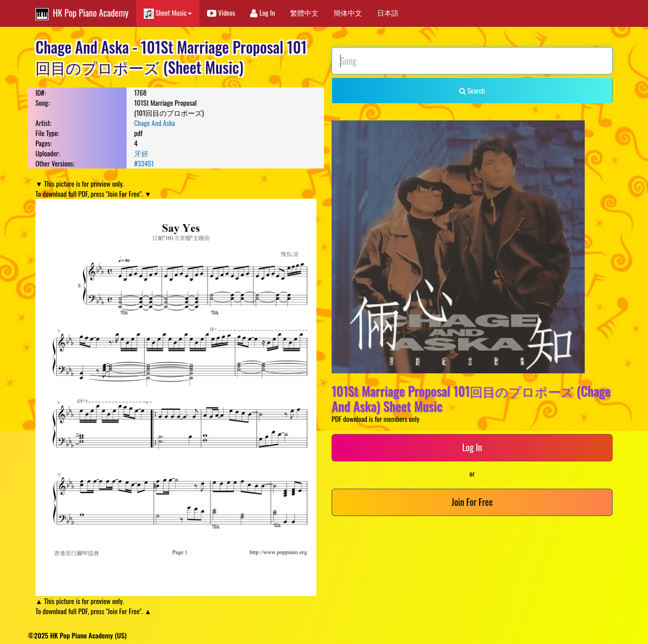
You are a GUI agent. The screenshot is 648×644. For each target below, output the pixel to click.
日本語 (388, 12)
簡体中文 (348, 12)
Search (472, 90)
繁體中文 (304, 12)
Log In (262, 12)
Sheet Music (168, 13)
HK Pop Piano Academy (82, 13)
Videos (221, 12)
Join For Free (472, 502)
